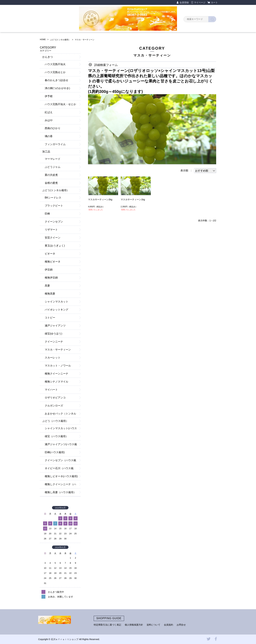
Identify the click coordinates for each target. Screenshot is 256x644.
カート (214, 2)
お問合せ (181, 625)
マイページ (200, 2)
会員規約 (168, 625)
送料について (153, 625)
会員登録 (184, 2)
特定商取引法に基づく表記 (107, 625)
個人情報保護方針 (134, 625)
